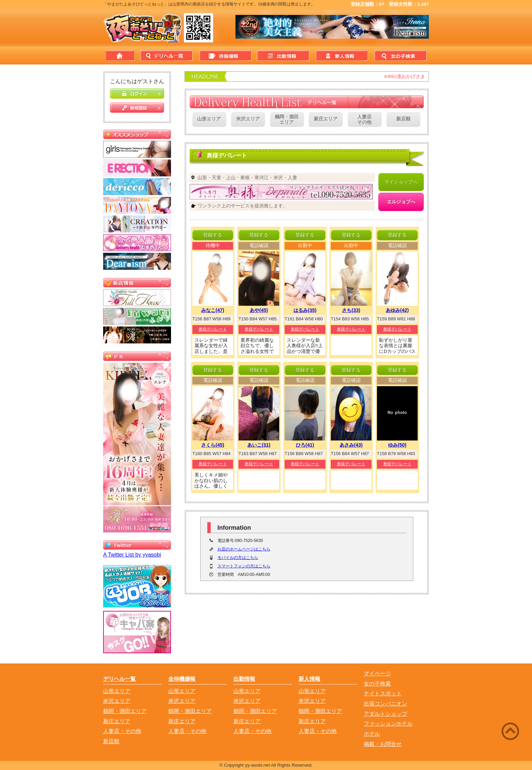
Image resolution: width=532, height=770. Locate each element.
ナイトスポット (383, 693)
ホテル (372, 734)
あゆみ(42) (397, 310)
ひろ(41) (305, 445)
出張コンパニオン (385, 704)
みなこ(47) (213, 310)
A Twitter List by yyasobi (132, 555)
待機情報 (224, 55)
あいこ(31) (259, 445)
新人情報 (341, 55)
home (120, 55)
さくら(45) (213, 445)
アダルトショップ (385, 714)
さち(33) (351, 310)
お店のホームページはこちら (244, 549)
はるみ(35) (305, 310)
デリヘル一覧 (166, 55)
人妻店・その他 (122, 731)
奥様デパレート (213, 329)
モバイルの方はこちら (238, 558)
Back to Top (487, 744)
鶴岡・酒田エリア (287, 120)
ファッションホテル (388, 724)
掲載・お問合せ (383, 744)
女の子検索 (400, 55)
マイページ (377, 673)
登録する (213, 235)
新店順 (403, 119)
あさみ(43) (351, 445)
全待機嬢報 (182, 679)
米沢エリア (248, 119)
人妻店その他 (364, 120)
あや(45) (259, 310)
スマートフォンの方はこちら (244, 566)
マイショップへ (401, 182)
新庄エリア (326, 119)
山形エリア (209, 119)
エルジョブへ (401, 202)
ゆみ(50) (397, 445)
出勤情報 (283, 55)
